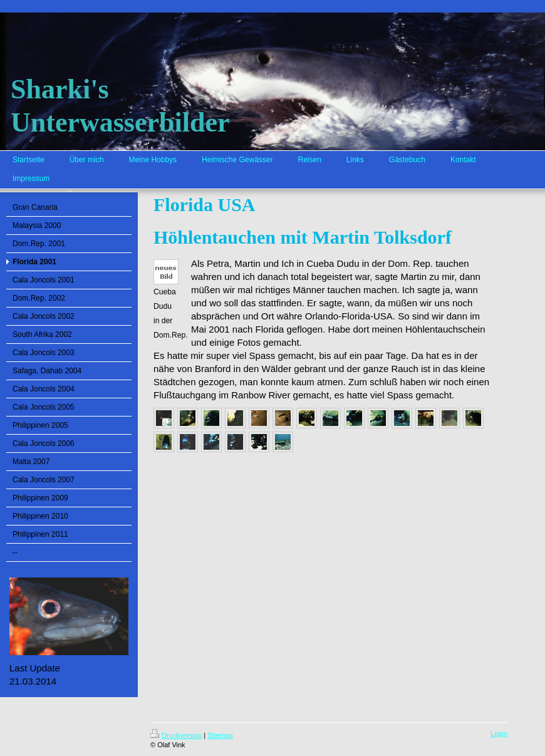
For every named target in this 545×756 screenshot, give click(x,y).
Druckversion (176, 735)
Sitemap (220, 735)
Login (499, 733)
